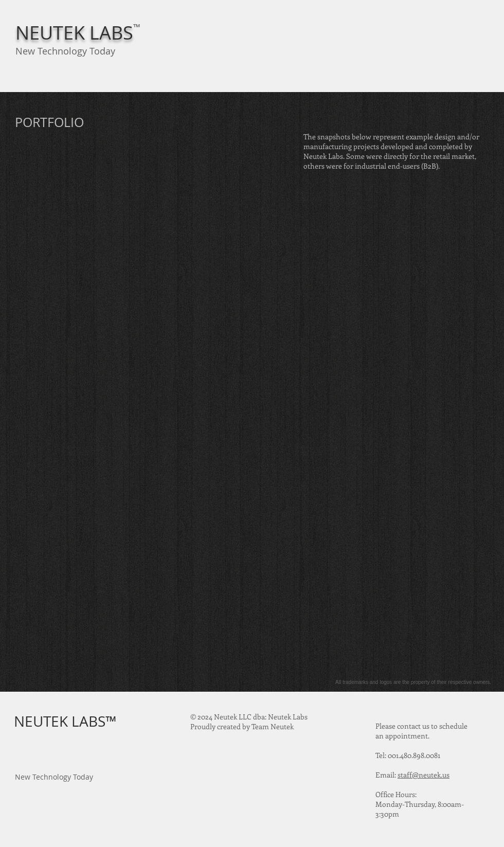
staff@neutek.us (424, 775)
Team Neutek (273, 726)
